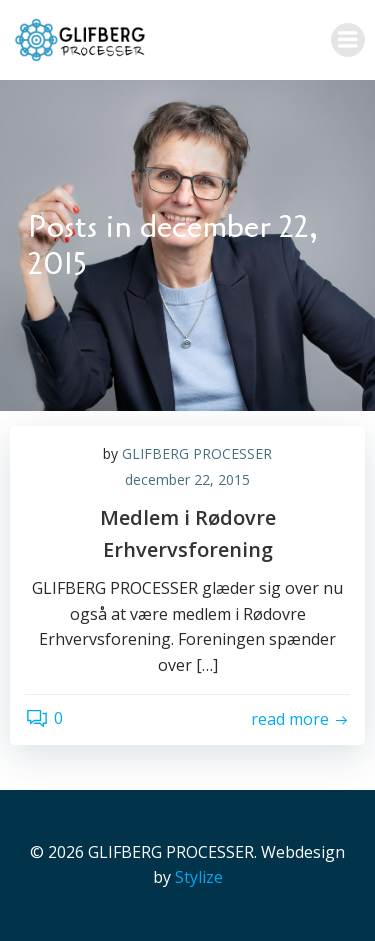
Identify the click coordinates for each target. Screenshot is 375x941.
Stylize (199, 877)
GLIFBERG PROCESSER (197, 453)
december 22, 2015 (187, 479)
